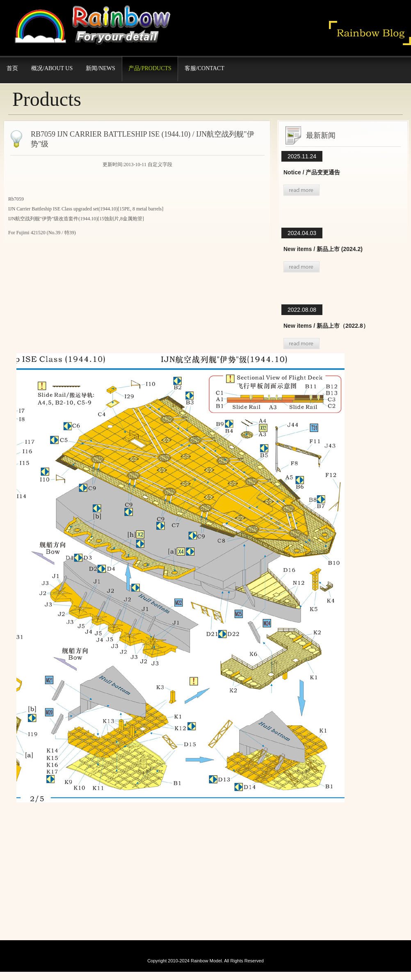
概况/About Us (52, 68)
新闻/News (100, 68)
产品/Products (150, 68)
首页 (12, 68)
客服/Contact (204, 68)
